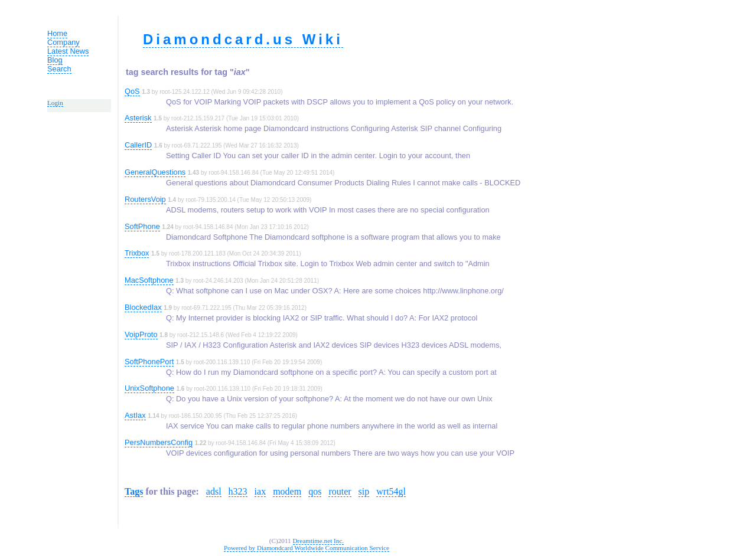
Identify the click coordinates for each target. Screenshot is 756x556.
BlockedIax (143, 307)
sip (364, 491)
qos (315, 491)
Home (57, 33)
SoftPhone (142, 226)
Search (59, 69)
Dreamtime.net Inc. (319, 541)
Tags (134, 491)
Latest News (68, 51)
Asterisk (138, 118)
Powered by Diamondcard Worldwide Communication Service (307, 548)
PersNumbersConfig (159, 442)
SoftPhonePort (149, 362)
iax (260, 491)
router (340, 491)
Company (63, 42)
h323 (238, 491)
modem (287, 491)
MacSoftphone (149, 280)
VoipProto (141, 334)
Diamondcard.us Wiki (243, 39)
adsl (214, 491)
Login (55, 103)
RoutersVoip (145, 199)
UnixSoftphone (149, 388)
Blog (55, 60)
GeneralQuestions (155, 172)
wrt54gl (391, 491)
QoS (132, 91)
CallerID (138, 145)
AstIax (135, 415)
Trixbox (137, 253)
